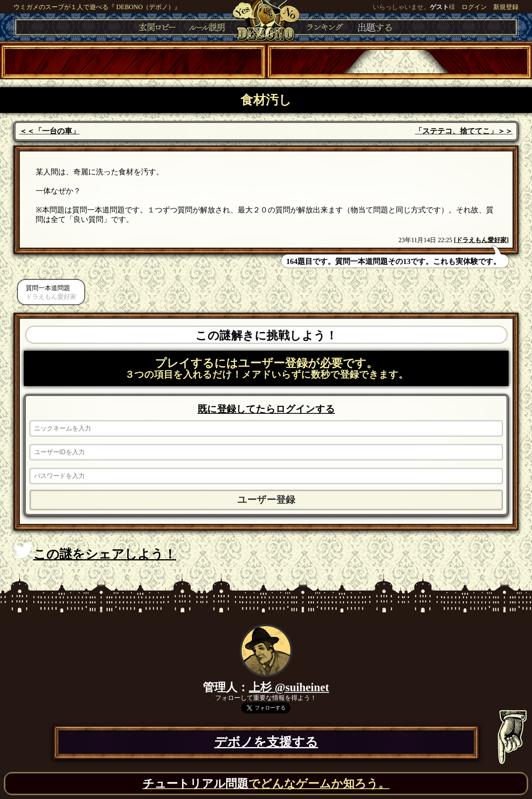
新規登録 (506, 7)
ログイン (474, 7)
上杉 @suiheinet (289, 687)
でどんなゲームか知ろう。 (266, 784)
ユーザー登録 (266, 500)
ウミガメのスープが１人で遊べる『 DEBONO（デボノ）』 (97, 7)
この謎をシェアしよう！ (95, 552)
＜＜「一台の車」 (50, 131)
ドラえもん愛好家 (481, 240)
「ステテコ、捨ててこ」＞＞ (464, 131)
